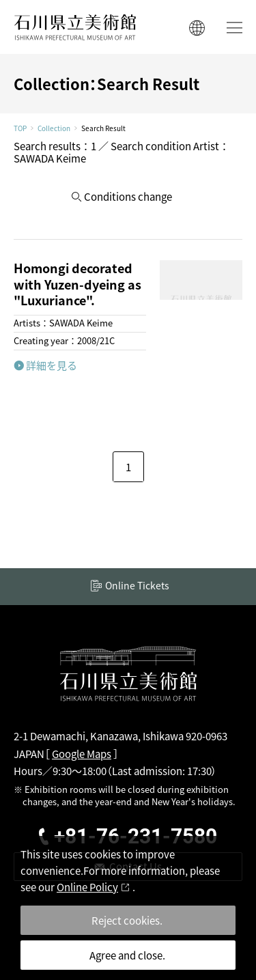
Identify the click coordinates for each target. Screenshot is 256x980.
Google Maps (82, 754)
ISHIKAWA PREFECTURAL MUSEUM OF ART (75, 27)
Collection (54, 128)
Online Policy (87, 887)
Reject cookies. (127, 920)
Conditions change (128, 196)
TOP (20, 128)
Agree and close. (127, 955)
